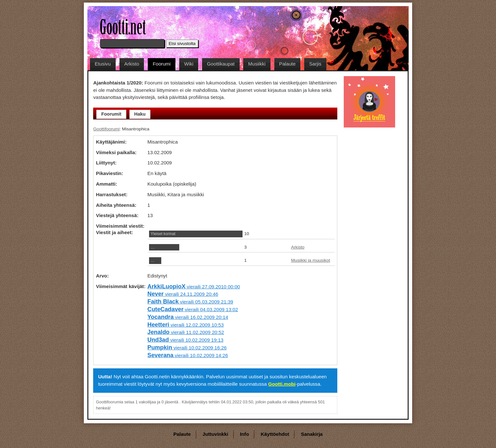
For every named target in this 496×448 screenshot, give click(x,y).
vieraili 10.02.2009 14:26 (188, 355)
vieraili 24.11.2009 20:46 (183, 294)
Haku (140, 114)
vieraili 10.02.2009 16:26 (187, 348)
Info (244, 434)
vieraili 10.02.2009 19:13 (186, 340)
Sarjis (315, 64)
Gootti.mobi (282, 384)
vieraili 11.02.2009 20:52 (186, 332)
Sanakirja (312, 434)
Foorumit (111, 114)
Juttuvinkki (215, 434)
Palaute (288, 64)
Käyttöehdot (275, 434)
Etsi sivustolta (182, 44)
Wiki (189, 64)
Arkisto (132, 64)
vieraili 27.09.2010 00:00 (194, 287)
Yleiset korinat (163, 234)
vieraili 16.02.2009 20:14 (188, 317)
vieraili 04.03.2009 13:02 (193, 309)
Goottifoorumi (106, 129)
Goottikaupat (221, 64)
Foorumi (162, 64)
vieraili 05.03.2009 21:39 (190, 302)
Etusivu (103, 64)
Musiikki (257, 64)
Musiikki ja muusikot (311, 260)
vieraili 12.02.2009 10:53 (186, 325)
